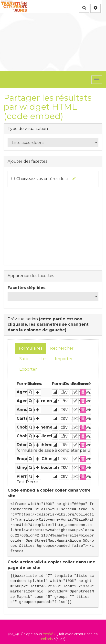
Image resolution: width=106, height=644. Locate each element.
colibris (47, 639)
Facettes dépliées (26, 288)
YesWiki (50, 634)
